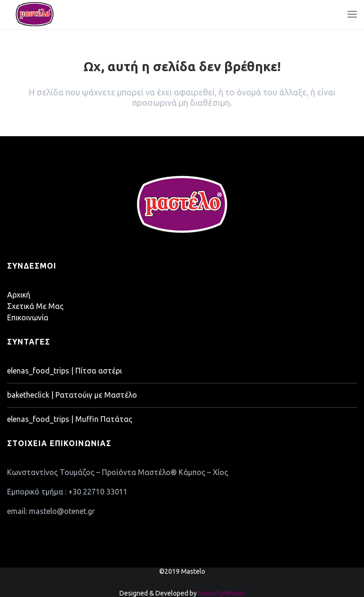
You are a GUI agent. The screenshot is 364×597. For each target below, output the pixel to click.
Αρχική (19, 295)
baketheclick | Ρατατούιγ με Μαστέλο (72, 395)
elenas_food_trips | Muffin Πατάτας (70, 419)
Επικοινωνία (28, 317)
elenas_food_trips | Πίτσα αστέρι (64, 371)
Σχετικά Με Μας (35, 306)
